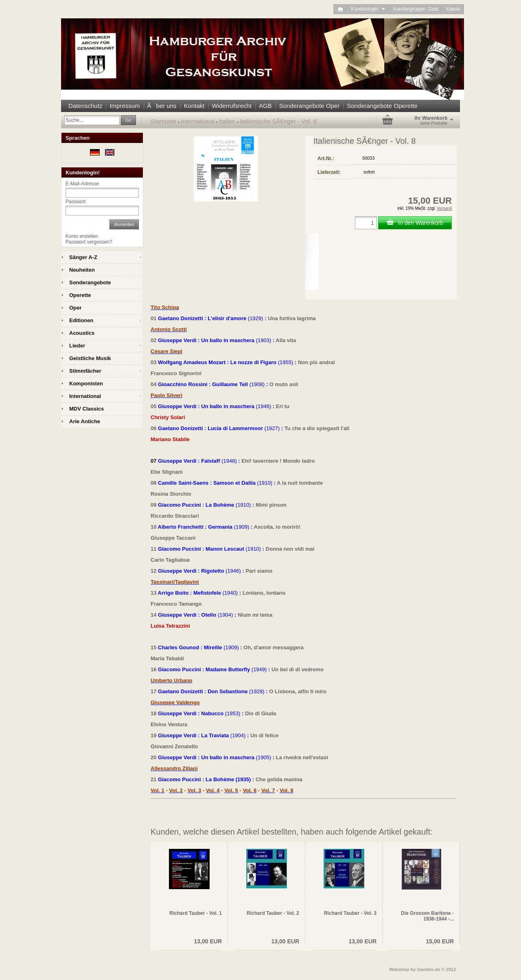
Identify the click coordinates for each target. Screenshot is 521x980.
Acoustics (82, 333)
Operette (80, 295)
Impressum (125, 106)
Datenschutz (85, 106)
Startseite (163, 121)
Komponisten (86, 383)
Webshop (399, 969)
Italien (227, 121)
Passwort (76, 202)
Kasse (453, 9)
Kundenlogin (368, 9)
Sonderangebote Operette (382, 106)
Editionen (81, 320)
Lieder (77, 346)
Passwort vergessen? (89, 242)
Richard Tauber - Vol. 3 (350, 913)
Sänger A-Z (83, 257)
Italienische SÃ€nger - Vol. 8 (278, 121)
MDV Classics (86, 409)
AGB (265, 106)
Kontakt (194, 106)
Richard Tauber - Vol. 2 (273, 913)
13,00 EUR (208, 941)
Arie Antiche (85, 421)
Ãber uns (162, 106)
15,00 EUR (440, 941)
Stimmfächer (85, 371)
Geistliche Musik (90, 358)
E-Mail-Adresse (82, 184)
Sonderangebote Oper (309, 106)
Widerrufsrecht (232, 106)
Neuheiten (82, 270)
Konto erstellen (82, 236)
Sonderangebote (90, 282)
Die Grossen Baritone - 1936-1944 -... (427, 916)
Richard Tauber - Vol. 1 (196, 913)
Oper (75, 308)
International (198, 121)
